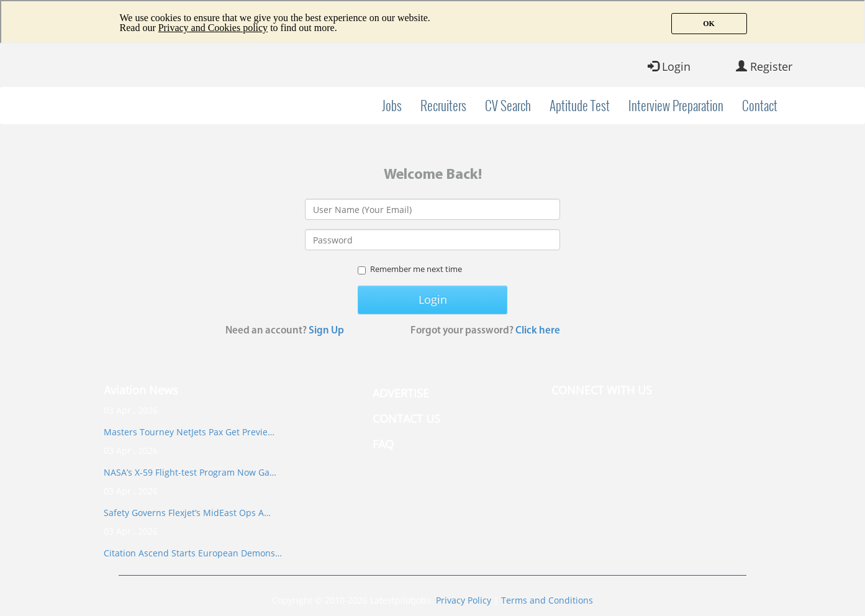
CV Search (508, 105)
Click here (538, 331)
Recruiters (443, 105)
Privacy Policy (464, 600)
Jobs (392, 105)
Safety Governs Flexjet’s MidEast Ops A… (187, 513)
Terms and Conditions (547, 600)
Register (764, 66)
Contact (760, 105)
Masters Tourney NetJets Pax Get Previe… (189, 432)
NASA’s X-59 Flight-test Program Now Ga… (190, 472)
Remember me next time (410, 269)
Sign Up (326, 331)
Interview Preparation (676, 105)
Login (669, 66)
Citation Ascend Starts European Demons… (193, 553)
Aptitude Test (580, 105)
